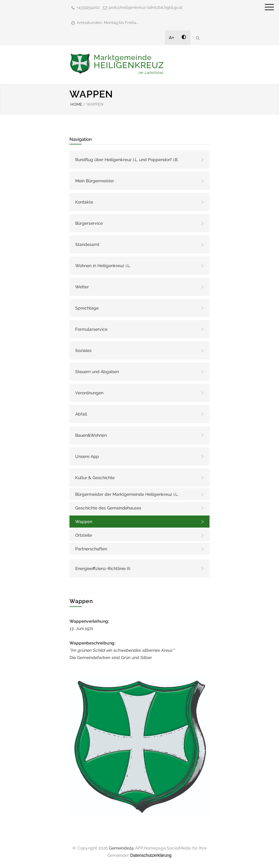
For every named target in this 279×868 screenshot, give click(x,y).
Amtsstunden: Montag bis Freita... (108, 23)
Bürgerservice (89, 223)
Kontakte (84, 202)
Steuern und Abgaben (97, 372)
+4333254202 (88, 7)
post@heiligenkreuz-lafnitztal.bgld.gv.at (146, 7)
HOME (76, 104)
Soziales (83, 350)
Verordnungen (89, 393)
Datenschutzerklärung (151, 855)
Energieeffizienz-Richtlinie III (103, 568)
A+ (172, 38)
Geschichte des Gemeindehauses (108, 508)
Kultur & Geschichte (95, 478)
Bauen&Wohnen (91, 435)
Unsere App (87, 456)
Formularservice (91, 329)
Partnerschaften (91, 549)
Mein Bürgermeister (95, 181)
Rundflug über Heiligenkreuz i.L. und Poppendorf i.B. (127, 160)
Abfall (81, 414)
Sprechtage (87, 308)
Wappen (84, 522)
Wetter (82, 287)
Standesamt (87, 244)
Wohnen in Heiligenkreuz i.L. (103, 266)
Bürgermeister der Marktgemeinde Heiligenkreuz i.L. (127, 494)
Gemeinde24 (121, 848)
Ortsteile (84, 535)
